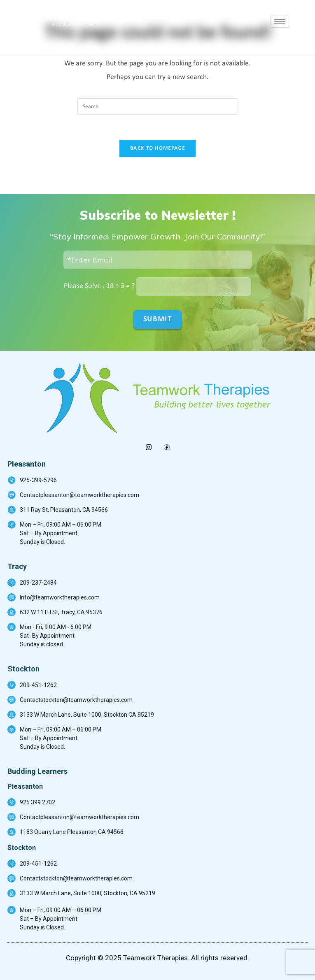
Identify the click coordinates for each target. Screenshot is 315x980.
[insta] (148, 445)
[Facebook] (167, 445)
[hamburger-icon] (280, 22)
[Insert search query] (158, 107)
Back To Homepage (157, 148)
